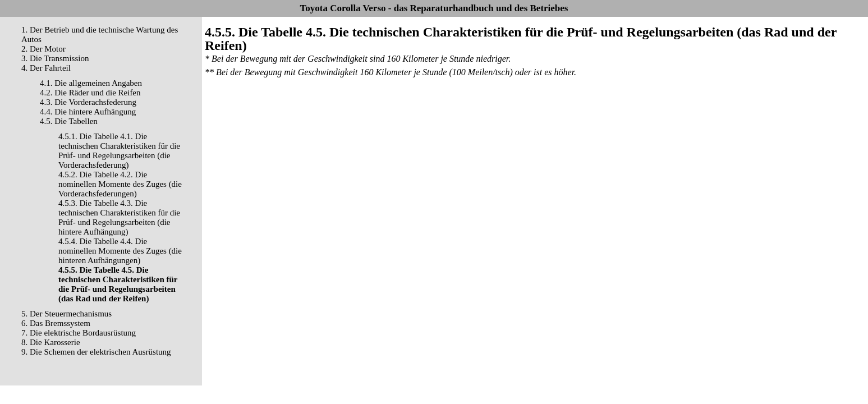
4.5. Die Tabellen (69, 121)
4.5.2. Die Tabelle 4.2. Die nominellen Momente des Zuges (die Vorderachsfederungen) (120, 184)
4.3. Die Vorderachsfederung (88, 102)
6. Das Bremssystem (56, 323)
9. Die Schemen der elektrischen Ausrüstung (96, 352)
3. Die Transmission (55, 58)
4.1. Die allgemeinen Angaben (91, 83)
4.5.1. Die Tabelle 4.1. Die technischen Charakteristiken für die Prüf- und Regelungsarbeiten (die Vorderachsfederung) (119, 151)
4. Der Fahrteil (46, 68)
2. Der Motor (43, 49)
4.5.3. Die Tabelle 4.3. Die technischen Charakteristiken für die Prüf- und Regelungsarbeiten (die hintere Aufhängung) (119, 217)
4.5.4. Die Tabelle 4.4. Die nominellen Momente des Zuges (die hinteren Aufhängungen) (120, 251)
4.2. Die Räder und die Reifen (90, 93)
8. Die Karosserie (51, 342)
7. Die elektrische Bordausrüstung (79, 333)
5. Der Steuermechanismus (66, 314)
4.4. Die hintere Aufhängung (88, 112)
